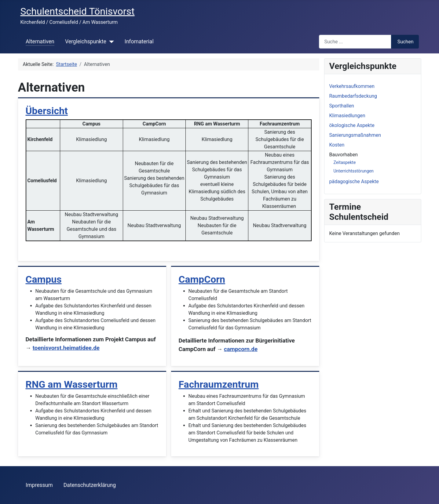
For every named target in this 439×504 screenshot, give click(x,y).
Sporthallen (342, 106)
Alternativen (40, 42)
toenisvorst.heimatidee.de (66, 348)
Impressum (39, 485)
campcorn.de (241, 349)
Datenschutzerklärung (90, 485)
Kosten (337, 145)
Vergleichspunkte (86, 42)
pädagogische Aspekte (354, 181)
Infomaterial (139, 42)
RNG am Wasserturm (72, 384)
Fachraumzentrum (219, 384)
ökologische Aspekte (352, 125)
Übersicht (47, 111)
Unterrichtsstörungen (354, 171)
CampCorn (202, 279)
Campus (44, 279)
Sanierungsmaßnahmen (355, 135)
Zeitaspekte (345, 162)
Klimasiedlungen (347, 116)
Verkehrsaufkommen (352, 86)
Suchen (406, 42)
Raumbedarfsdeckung (353, 96)
